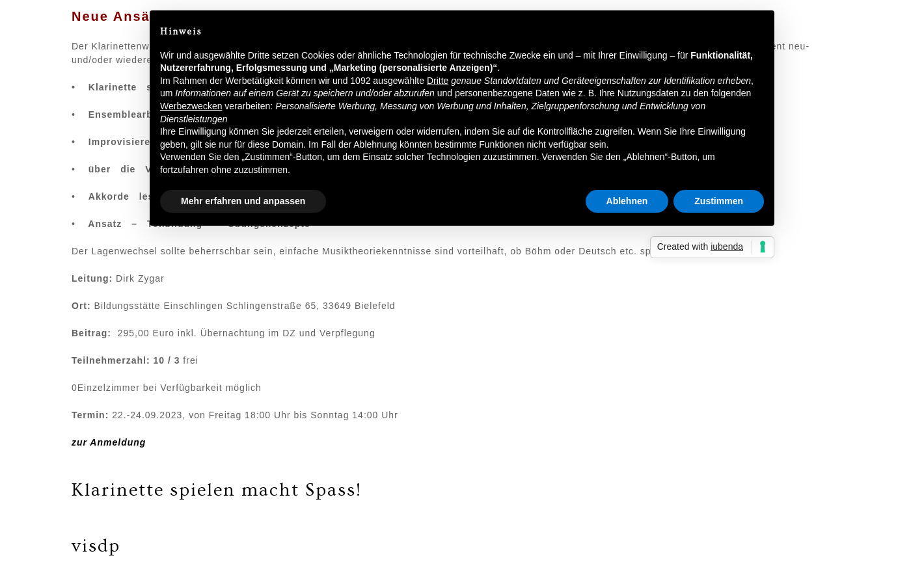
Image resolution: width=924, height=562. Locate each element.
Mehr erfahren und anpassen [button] (243, 201)
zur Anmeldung (109, 442)
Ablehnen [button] (627, 201)
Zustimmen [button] (719, 201)
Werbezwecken (191, 106)
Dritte (438, 81)
